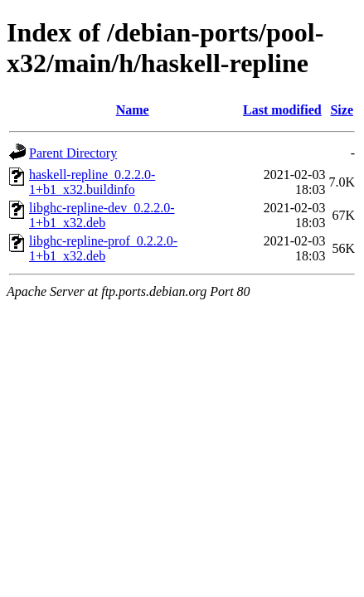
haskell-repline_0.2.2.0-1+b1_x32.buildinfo (92, 182)
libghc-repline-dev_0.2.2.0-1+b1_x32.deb (102, 215)
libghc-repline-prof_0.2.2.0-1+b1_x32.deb (103, 248)
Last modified (282, 110)
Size (342, 110)
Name (133, 110)
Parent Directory (73, 153)
